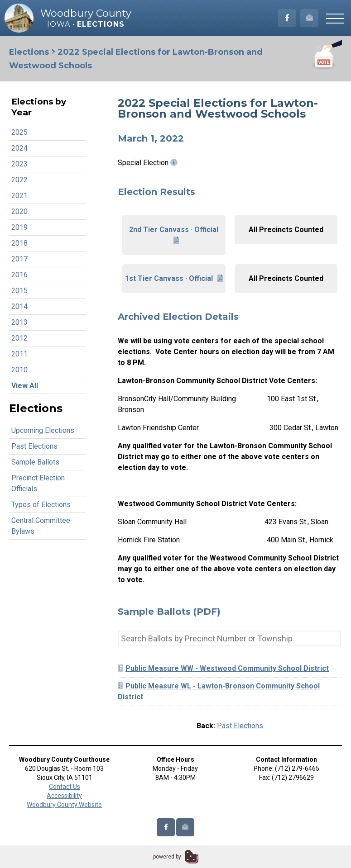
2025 (19, 132)
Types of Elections (41, 505)
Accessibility (64, 796)
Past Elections (34, 446)
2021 (19, 196)
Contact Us (65, 787)
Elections (29, 52)
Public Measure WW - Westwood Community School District (223, 668)
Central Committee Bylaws (41, 526)
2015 (19, 291)
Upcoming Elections (43, 430)
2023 (19, 164)
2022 (19, 180)
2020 (19, 211)
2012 (19, 338)
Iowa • (86, 24)
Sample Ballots (35, 462)
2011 (19, 354)
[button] (335, 18)
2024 (19, 148)
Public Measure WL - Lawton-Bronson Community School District (219, 691)
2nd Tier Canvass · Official (174, 235)
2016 (19, 275)
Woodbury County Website (64, 805)
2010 (19, 370)
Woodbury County (86, 13)
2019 (19, 227)
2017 (19, 259)
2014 (19, 306)
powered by (167, 857)
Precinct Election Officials (38, 483)
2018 (19, 243)
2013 (19, 322)
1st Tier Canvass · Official (174, 278)
